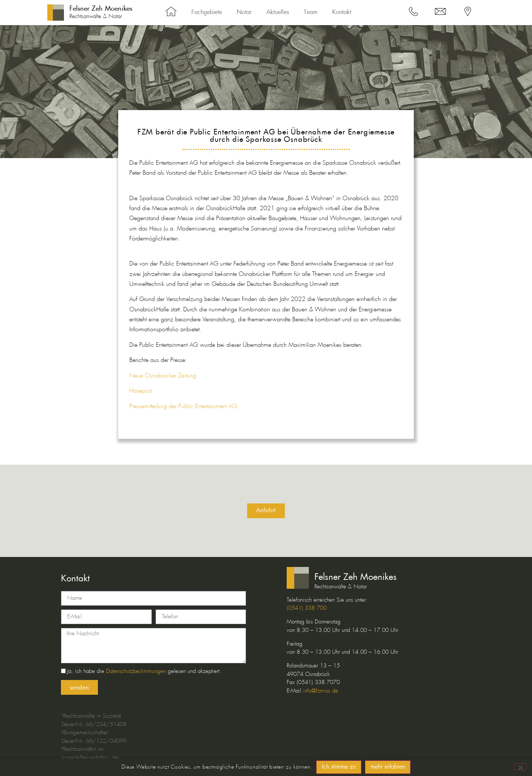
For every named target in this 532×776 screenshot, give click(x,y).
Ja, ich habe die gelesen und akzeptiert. (144, 672)
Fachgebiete (207, 13)
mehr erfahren (388, 767)
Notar (244, 13)
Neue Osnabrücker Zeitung (163, 376)
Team (311, 13)
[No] (520, 767)
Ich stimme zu (339, 767)
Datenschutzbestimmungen (136, 672)
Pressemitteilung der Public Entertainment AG (183, 406)
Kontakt (342, 13)
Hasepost (141, 391)
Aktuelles (278, 13)
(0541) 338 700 (307, 608)
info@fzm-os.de (320, 691)
